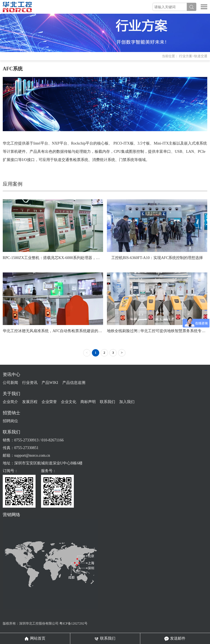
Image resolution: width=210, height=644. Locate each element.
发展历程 (30, 402)
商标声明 (88, 402)
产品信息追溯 (74, 383)
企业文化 (69, 402)
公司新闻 (10, 383)
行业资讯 (30, 383)
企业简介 (10, 402)
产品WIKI (50, 383)
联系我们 (107, 402)
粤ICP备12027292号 (73, 623)
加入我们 (127, 402)
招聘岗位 (10, 421)
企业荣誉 (49, 402)
